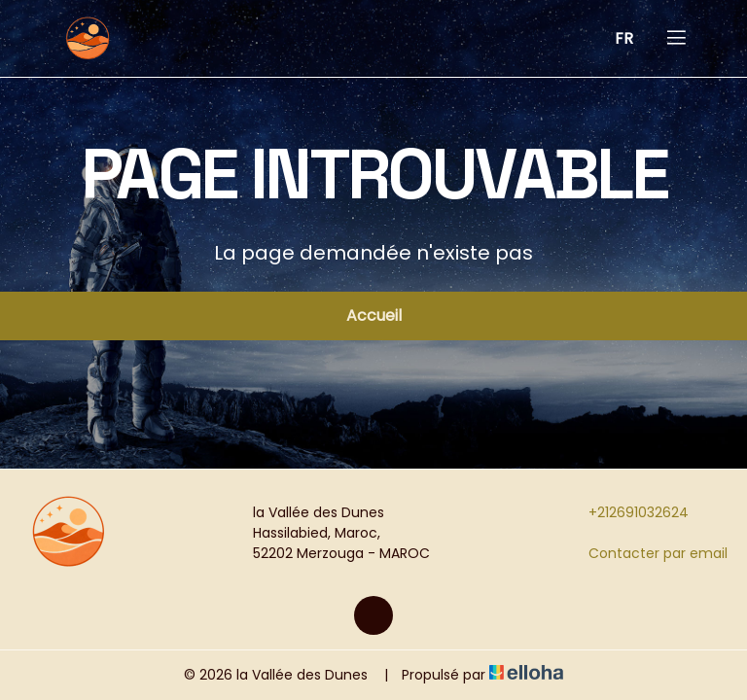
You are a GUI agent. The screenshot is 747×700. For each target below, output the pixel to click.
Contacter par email (647, 553)
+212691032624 (627, 512)
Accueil (374, 315)
